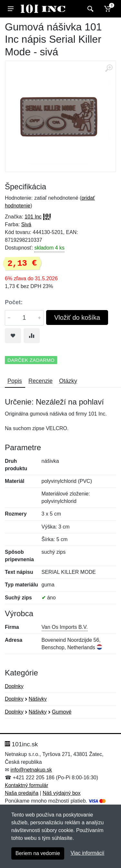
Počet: (14, 302)
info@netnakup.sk (31, 770)
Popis (15, 381)
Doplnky (14, 686)
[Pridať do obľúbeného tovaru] (13, 336)
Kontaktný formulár (26, 785)
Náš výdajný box (61, 793)
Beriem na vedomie (38, 853)
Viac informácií (88, 853)
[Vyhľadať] (90, 9)
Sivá (26, 224)
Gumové (62, 712)
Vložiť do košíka (77, 317)
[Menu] (11, 9)
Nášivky (38, 699)
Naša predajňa (22, 793)
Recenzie (40, 381)
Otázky (68, 381)
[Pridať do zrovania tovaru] (32, 336)
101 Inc (33, 217)
